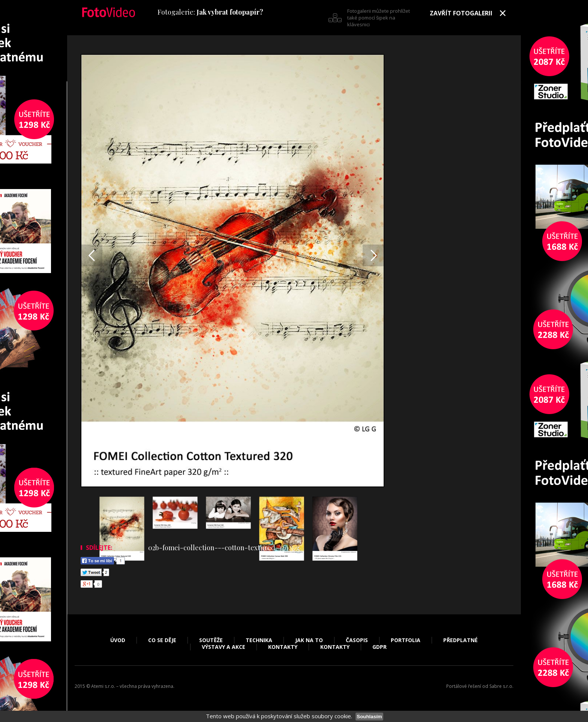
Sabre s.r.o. (501, 686)
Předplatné (460, 640)
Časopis (357, 640)
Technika (259, 640)
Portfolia (406, 640)
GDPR (379, 647)
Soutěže (211, 640)
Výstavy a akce (223, 647)
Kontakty (283, 647)
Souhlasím (369, 717)
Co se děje (162, 640)
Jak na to (309, 640)
